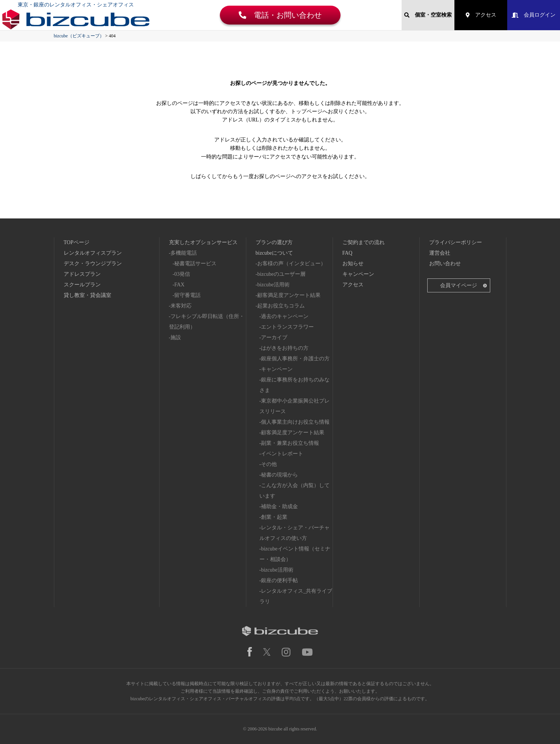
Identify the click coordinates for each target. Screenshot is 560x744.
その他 (269, 464)
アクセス (481, 15)
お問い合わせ (445, 264)
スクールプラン (82, 285)
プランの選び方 (274, 242)
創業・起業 (274, 517)
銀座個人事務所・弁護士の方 (295, 359)
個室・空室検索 (428, 15)
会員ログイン (534, 15)
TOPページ (77, 242)
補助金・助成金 (279, 507)
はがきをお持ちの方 (285, 348)
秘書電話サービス (195, 264)
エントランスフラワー (287, 327)
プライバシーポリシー (456, 242)
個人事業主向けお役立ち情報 (295, 422)
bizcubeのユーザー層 (281, 274)
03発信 (182, 274)
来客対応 (181, 306)
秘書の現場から (279, 475)
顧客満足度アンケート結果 (289, 295)
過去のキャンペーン (285, 316)
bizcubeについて (275, 253)
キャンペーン (277, 369)
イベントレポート (282, 454)
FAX (179, 285)
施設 (176, 337)
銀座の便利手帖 (279, 580)
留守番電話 (187, 295)
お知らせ (353, 264)
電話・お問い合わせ (280, 15)
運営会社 (440, 253)
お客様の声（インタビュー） (292, 264)
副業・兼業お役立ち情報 (290, 443)
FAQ (348, 253)
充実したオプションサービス (203, 242)
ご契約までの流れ (364, 242)
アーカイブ (274, 337)
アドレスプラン (82, 274)
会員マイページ (459, 285)
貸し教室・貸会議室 (87, 295)
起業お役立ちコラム (281, 306)
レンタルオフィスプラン (93, 253)
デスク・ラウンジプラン (93, 264)
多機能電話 (184, 253)
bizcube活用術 (273, 285)
